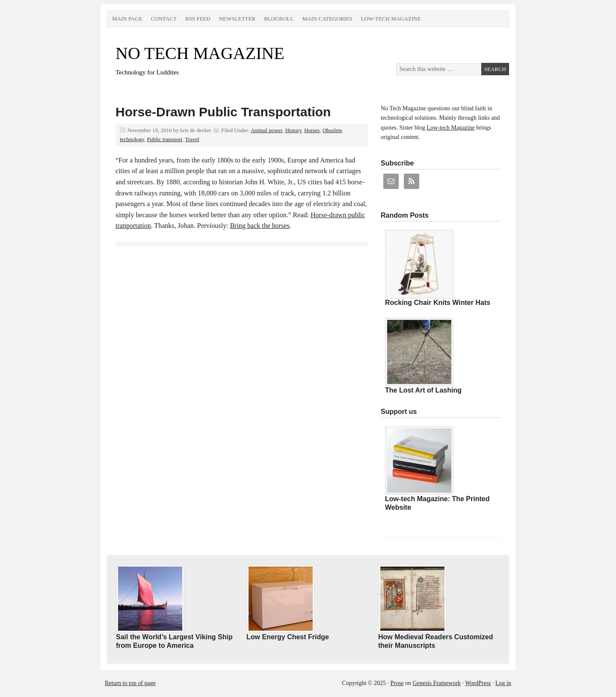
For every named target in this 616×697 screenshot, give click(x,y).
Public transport (164, 139)
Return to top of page (130, 683)
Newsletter (237, 19)
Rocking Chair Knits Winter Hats (438, 303)
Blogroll (279, 19)
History (293, 130)
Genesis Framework (437, 683)
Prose (397, 683)
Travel (192, 139)
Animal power (267, 130)
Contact (164, 19)
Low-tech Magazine (391, 19)
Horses (312, 130)
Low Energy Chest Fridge (288, 637)
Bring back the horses (260, 226)
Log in (503, 683)
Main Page (127, 19)
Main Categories (327, 19)
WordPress (478, 683)
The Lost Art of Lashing (423, 390)
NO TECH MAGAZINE (200, 53)
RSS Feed (198, 19)
